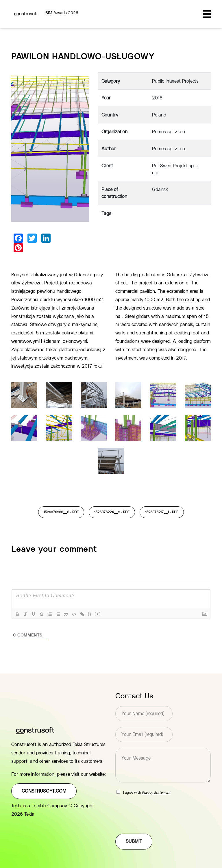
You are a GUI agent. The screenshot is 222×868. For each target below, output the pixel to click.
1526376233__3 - (61, 512)
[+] (98, 614)
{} (90, 614)
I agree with (147, 793)
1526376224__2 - (112, 512)
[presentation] (159, 824)
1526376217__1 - (162, 512)
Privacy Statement (156, 793)
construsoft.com (44, 791)
